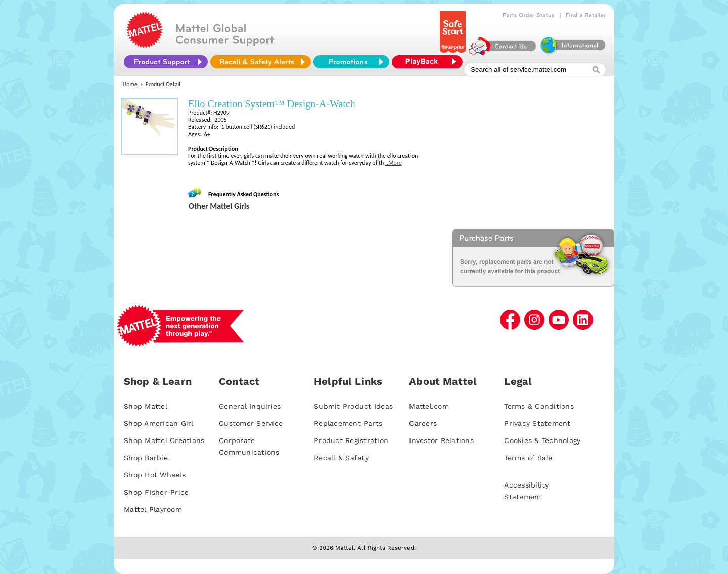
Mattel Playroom (153, 509)
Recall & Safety (341, 458)
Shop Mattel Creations (164, 440)
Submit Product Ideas (353, 406)
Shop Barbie (146, 458)
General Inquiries (250, 406)
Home (130, 84)
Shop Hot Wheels (155, 475)
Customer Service (251, 423)
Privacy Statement (537, 423)
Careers (423, 423)
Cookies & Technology (542, 440)
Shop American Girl (159, 423)
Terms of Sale (528, 458)
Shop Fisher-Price (156, 492)
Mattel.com (429, 406)
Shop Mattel (146, 406)
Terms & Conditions (539, 406)
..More (394, 163)
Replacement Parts (348, 423)
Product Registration (351, 440)
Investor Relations (441, 440)
